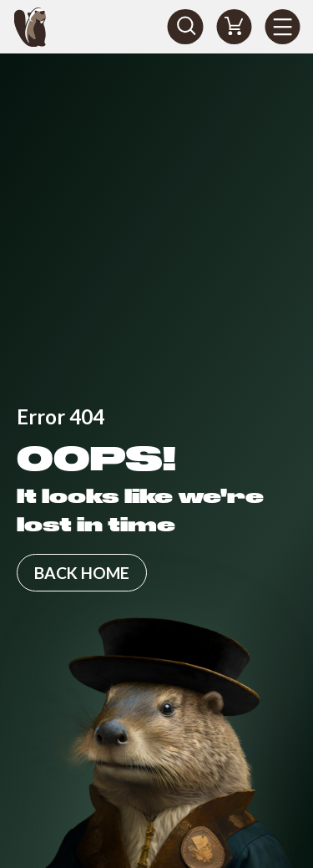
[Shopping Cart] (234, 27)
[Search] (185, 27)
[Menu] (282, 27)
